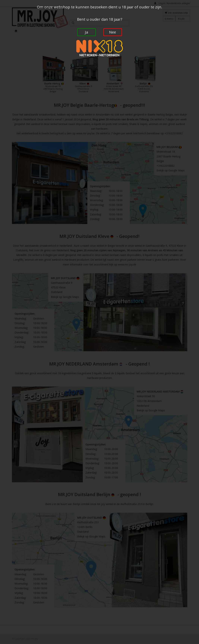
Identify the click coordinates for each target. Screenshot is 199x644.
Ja (86, 32)
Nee (113, 32)
